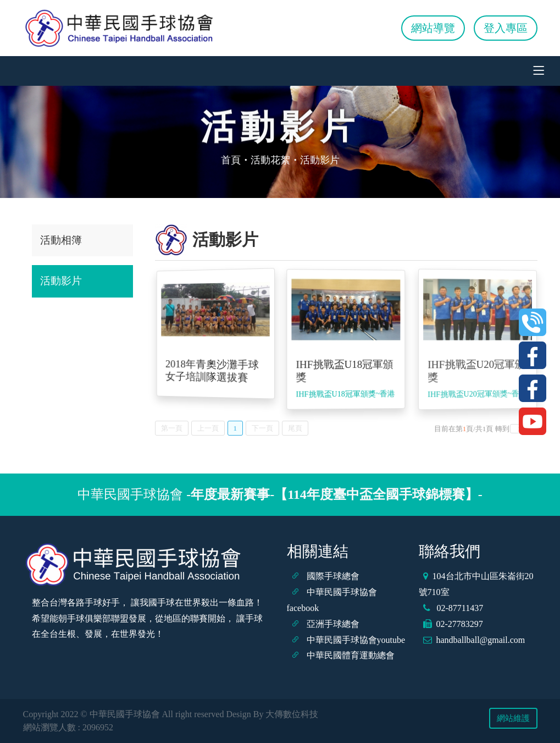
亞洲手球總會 (333, 624)
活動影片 (61, 281)
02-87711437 (459, 608)
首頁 (231, 160)
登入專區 (506, 28)
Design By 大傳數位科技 (272, 714)
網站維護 (513, 718)
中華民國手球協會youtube (356, 640)
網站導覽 (433, 28)
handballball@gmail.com (481, 640)
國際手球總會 (333, 576)
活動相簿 (61, 240)
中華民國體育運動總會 (351, 655)
